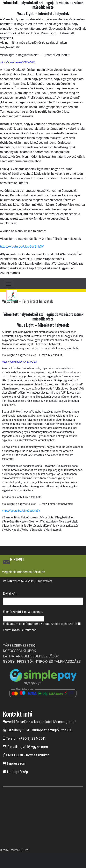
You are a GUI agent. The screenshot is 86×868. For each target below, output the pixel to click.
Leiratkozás (28, 630)
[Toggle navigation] (9, 284)
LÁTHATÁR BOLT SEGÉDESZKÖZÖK (31, 656)
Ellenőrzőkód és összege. (23, 612)
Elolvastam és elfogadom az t (40, 624)
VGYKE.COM (20, 850)
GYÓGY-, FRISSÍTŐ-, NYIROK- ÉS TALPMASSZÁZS (42, 661)
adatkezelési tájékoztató (60, 624)
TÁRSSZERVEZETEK (19, 646)
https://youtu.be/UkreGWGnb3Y (22, 247)
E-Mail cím (10, 594)
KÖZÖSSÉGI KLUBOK (19, 651)
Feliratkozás (11, 630)
